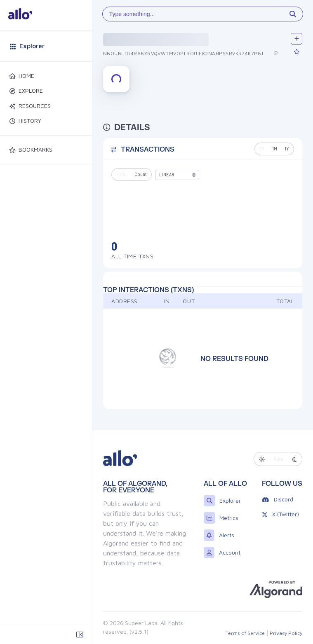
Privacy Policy (286, 633)
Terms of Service (245, 633)
